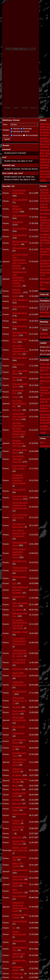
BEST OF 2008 (19, 727)
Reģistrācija (45, 312)
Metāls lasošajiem (20, 320)
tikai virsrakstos (31, 135)
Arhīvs (42, 442)
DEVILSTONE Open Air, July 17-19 (20, 701)
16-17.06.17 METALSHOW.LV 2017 (19, 404)
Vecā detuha (18, 222)
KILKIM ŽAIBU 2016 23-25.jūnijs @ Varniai (19, 417)
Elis (14, 928)
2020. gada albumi (20, 300)
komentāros (17, 135)
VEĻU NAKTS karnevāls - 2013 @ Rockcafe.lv (19, 533)
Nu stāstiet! (17, 775)
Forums (25, 131)
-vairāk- (43, 180)
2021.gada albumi (20, 313)
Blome (15, 786)
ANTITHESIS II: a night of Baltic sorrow (20, 762)
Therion (16, 397)
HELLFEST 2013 (20, 561)
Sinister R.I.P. (18, 974)
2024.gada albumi (20, 235)
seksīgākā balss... (20, 960)
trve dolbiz (17, 707)
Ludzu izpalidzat (19, 941)
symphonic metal (20, 814)
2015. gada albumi (20, 216)
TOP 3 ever (17, 410)
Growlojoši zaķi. (19, 597)
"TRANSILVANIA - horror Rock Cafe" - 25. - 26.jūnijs (20, 653)
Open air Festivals (20, 921)
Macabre (16, 977)
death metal (17, 837)
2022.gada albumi (20, 248)
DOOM (15, 296)
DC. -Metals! (18, 610)
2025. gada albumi (20, 200)
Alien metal (17, 804)
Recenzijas (26, 129)
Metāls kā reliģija (19, 577)
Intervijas (16, 131)
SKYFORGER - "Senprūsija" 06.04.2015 (19, 459)
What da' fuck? (19, 364)
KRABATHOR (18, 669)
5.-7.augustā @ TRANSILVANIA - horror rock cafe (19, 641)
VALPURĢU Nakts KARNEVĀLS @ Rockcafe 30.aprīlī (20, 505)
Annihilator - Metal (20, 632)
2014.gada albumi (20, 229)
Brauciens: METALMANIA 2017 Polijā (18, 443)
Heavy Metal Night (20, 870)
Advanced (44, 334)
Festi (15, 583)
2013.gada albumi (20, 358)
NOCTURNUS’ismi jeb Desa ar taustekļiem (20, 590)
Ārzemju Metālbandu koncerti (17, 209)
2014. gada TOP (19, 490)
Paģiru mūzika (18, 733)
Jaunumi (15, 129)
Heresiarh (17, 800)
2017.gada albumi (20, 326)
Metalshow (17, 789)
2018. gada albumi (20, 307)
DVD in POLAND (20, 896)
